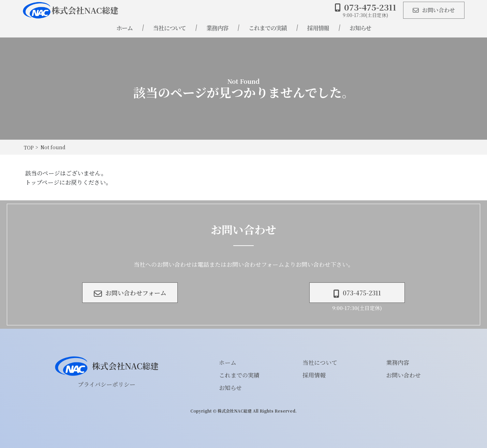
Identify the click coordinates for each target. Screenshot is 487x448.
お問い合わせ (403, 375)
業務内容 (217, 28)
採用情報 (318, 28)
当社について (169, 28)
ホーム (124, 28)
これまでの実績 (268, 28)
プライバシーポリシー (107, 384)
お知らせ (360, 28)
